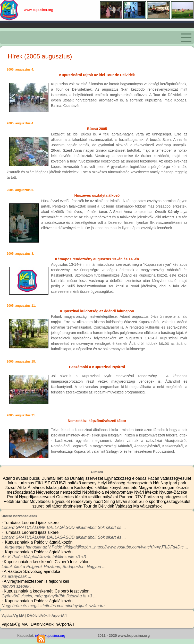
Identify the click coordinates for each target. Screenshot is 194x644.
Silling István (116, 501)
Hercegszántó (140, 483)
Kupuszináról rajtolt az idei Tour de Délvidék (97, 75)
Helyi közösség (112, 483)
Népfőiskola (94, 492)
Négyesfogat (48, 492)
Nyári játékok (147, 492)
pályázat (111, 497)
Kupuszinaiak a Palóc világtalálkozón (38, 542)
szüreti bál (42, 506)
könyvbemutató (124, 488)
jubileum (66, 488)
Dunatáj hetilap (56, 478)
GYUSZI (59, 483)
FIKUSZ (43, 483)
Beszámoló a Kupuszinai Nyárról (97, 367)
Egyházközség (118, 478)
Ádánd (9, 478)
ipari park (178, 483)
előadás (140, 478)
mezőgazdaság (22, 492)
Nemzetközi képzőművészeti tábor (97, 421)
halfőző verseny (83, 483)
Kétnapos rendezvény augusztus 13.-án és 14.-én (97, 259)
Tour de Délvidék (99, 506)
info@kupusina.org (50, 636)
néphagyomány (120, 492)
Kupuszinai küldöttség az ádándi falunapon (97, 311)
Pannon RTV (131, 497)
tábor (58, 506)
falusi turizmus (22, 483)
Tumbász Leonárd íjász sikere (31, 523)
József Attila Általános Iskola (31, 488)
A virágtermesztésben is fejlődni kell (36, 581)
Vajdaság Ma (128, 506)
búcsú (35, 478)
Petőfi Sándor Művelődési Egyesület (37, 501)
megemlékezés (176, 488)
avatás (23, 478)
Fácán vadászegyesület (170, 478)
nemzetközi (71, 492)
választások (151, 506)
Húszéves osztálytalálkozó (97, 195)
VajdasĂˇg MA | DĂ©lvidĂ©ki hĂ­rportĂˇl (38, 624)
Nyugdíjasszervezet (38, 497)
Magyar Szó (150, 488)
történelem (73, 506)
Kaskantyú (84, 488)
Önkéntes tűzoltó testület (79, 497)
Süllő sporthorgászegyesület (165, 501)
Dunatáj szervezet (87, 478)
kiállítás (102, 488)
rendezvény (82, 501)
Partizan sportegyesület (165, 497)
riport (99, 501)
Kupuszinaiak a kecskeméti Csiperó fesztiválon (47, 562)
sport (133, 501)
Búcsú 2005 (97, 129)
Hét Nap (161, 483)
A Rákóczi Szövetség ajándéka (32, 572)
